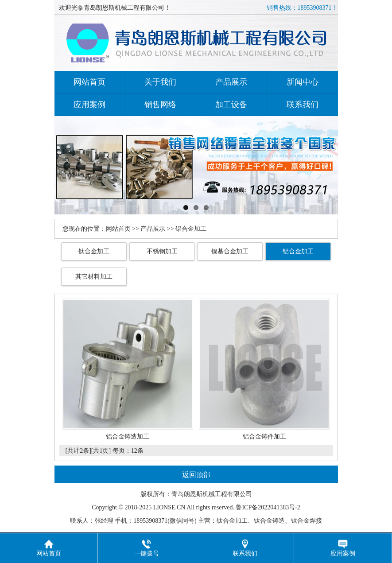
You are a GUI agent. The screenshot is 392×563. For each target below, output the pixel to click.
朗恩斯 (193, 494)
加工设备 (231, 105)
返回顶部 (196, 475)
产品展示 (231, 82)
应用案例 (89, 105)
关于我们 (160, 82)
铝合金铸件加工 (264, 437)
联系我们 (303, 105)
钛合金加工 (94, 251)
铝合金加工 (298, 251)
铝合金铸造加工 (128, 437)
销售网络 (160, 105)
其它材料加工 (94, 277)
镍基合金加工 (230, 251)
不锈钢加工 (162, 251)
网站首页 (89, 82)
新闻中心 (303, 82)
